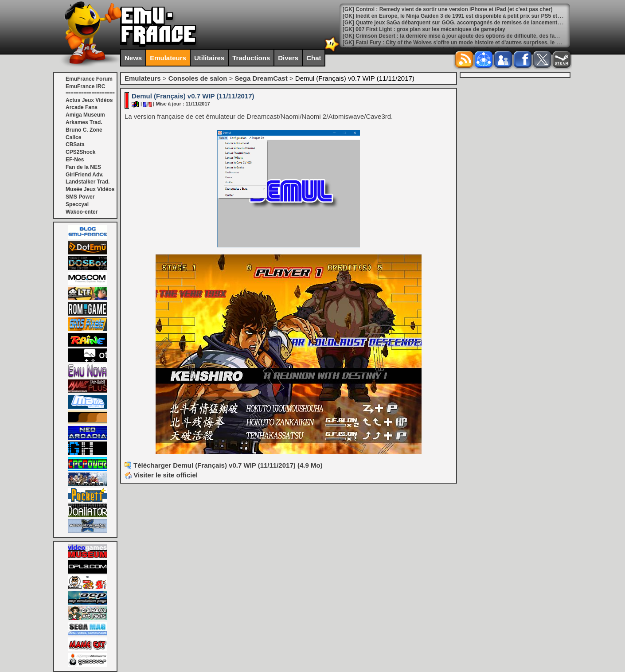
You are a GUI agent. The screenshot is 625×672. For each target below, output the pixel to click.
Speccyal (77, 204)
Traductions (251, 58)
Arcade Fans (82, 107)
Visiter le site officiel (161, 475)
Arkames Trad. (84, 122)
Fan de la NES (83, 167)
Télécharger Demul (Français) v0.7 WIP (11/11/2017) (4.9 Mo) (228, 465)
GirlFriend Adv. (84, 175)
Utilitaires (209, 58)
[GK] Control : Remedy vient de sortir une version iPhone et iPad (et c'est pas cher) (448, 9)
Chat (314, 58)
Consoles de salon (198, 78)
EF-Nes (75, 160)
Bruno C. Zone (84, 130)
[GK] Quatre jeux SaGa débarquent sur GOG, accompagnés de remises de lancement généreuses (465, 23)
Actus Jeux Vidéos (89, 100)
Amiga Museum (85, 115)
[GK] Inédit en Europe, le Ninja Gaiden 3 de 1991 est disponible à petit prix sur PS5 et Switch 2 (461, 16)
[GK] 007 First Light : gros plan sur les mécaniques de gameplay (424, 29)
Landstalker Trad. (88, 182)
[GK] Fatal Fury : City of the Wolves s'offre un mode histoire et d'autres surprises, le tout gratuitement (471, 43)
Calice (73, 137)
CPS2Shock (80, 152)
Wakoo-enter (82, 212)
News (133, 58)
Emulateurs (168, 58)
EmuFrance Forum (89, 79)
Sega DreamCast (261, 78)
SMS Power (80, 197)
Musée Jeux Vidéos (90, 189)
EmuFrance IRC (85, 86)
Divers (288, 58)
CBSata (75, 145)
